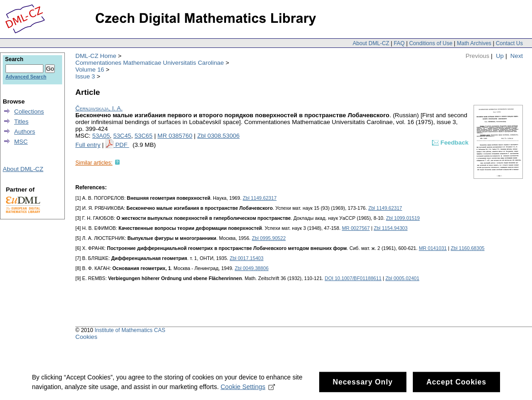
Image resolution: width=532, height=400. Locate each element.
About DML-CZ (371, 43)
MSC (21, 142)
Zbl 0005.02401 (402, 278)
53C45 (122, 136)
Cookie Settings (248, 390)
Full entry (88, 145)
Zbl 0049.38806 (252, 268)
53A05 (101, 136)
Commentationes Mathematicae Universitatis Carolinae (150, 63)
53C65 (144, 136)
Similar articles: (94, 163)
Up (500, 56)
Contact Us (509, 43)
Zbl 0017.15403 (247, 258)
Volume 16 (90, 70)
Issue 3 (85, 76)
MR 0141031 (433, 248)
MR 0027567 (356, 228)
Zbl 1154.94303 (390, 228)
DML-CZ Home (96, 56)
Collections (29, 112)
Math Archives (474, 43)
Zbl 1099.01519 (403, 218)
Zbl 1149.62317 (260, 198)
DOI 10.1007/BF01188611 (353, 278)
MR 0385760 (175, 136)
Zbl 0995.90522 (269, 238)
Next (517, 56)
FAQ (399, 43)
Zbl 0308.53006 (219, 136)
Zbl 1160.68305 (468, 248)
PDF (122, 145)
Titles (21, 122)
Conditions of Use (431, 43)
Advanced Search (26, 77)
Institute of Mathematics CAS (130, 330)
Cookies (86, 337)
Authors (25, 132)
